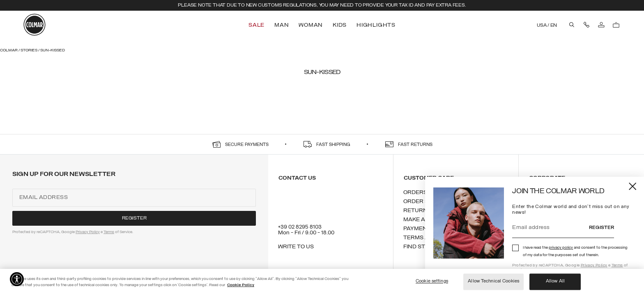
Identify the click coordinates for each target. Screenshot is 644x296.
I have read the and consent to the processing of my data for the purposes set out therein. (575, 251)
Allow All (555, 282)
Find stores (422, 247)
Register (601, 228)
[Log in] (601, 25)
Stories (29, 50)
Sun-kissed (53, 50)
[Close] (633, 186)
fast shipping (333, 145)
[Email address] (551, 228)
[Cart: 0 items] (616, 25)
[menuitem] (257, 25)
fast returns (415, 145)
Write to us (296, 247)
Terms (617, 265)
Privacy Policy (594, 265)
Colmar (9, 50)
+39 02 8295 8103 (300, 227)
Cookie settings (432, 282)
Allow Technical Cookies (493, 282)
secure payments (247, 145)
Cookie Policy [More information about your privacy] (241, 285)
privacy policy (561, 248)
